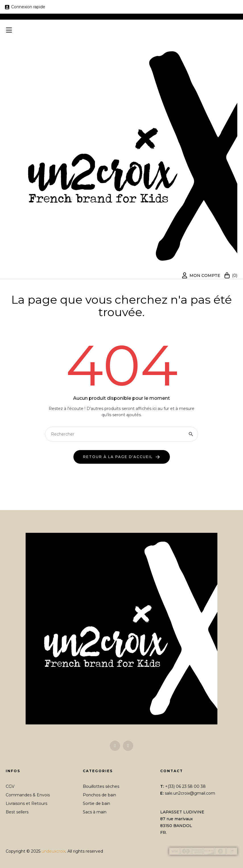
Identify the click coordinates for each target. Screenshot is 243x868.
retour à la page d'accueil (118, 457)
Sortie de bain (96, 803)
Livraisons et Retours (26, 803)
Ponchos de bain (99, 795)
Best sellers (17, 812)
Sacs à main (95, 812)
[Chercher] (121, 434)
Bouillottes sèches (101, 786)
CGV (10, 786)
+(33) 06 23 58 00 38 (185, 786)
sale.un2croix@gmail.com (190, 793)
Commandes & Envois (28, 795)
